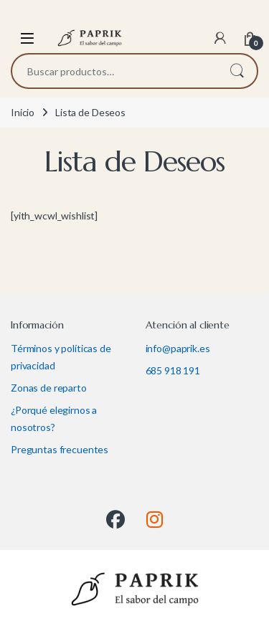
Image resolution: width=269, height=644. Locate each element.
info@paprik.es (178, 348)
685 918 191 (173, 370)
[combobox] (114, 71)
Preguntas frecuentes (60, 449)
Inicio (23, 112)
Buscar (237, 71)
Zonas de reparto (49, 388)
